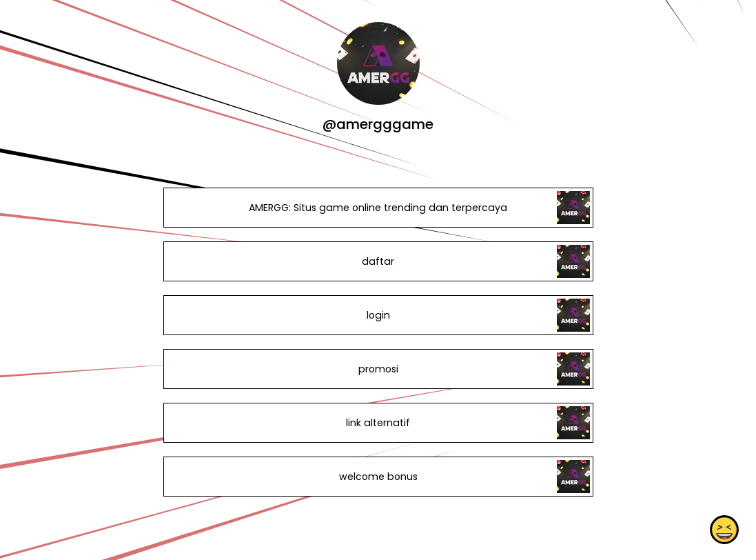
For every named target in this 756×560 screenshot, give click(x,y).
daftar (378, 261)
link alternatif (378, 423)
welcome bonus (378, 477)
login (378, 315)
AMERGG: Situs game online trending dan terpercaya (378, 208)
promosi (378, 369)
